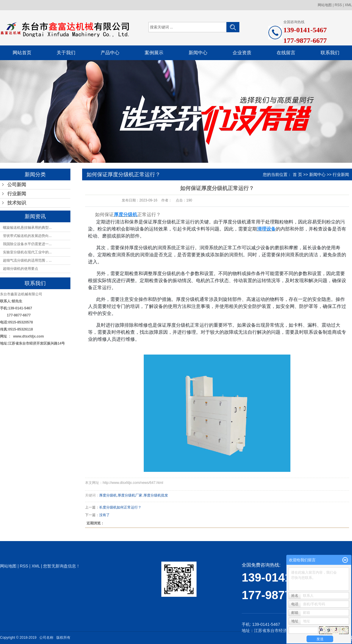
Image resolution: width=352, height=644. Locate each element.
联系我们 (330, 53)
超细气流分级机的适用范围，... (27, 260)
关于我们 (66, 53)
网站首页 (22, 53)
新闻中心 (198, 53)
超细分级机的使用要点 (21, 269)
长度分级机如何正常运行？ (120, 507)
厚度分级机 (108, 495)
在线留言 (286, 53)
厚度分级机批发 (156, 495)
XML (348, 5)
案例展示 (154, 53)
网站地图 (325, 5)
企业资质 (242, 53)
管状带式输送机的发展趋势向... (27, 236)
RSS (338, 5)
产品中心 (110, 53)
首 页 (297, 174)
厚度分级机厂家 (130, 495)
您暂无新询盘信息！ (62, 566)
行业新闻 (17, 194)
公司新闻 (17, 185)
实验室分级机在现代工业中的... (27, 252)
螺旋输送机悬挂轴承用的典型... (27, 228)
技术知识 (17, 203)
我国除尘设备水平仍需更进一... (27, 244)
